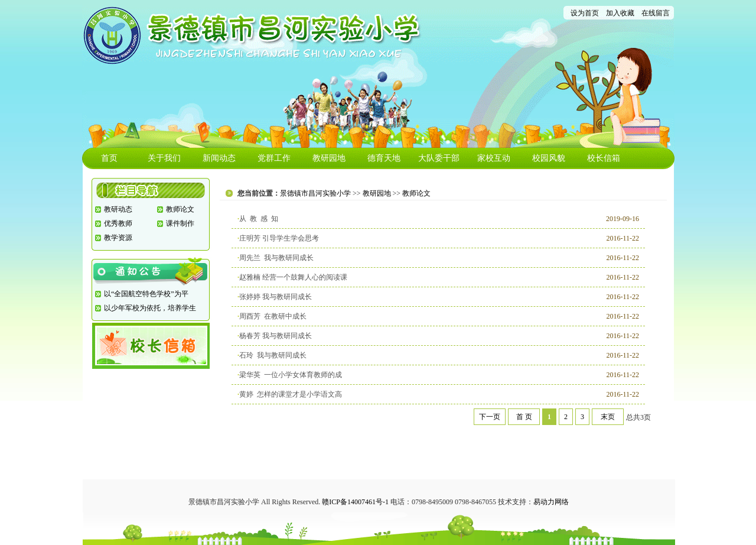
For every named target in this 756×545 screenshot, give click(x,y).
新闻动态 (219, 158)
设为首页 (585, 13)
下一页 (490, 417)
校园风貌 (549, 158)
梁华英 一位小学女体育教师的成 (291, 375)
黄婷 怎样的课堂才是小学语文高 (291, 394)
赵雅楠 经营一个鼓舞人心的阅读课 (293, 277)
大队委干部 (439, 158)
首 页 (524, 417)
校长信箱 (604, 158)
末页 (608, 417)
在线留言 (656, 13)
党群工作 (274, 158)
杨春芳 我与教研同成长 (276, 336)
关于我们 (164, 158)
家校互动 (494, 158)
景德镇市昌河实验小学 (315, 193)
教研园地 (329, 158)
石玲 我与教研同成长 (273, 355)
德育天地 (384, 158)
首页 (109, 158)
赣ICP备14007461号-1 (355, 502)
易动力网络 (551, 502)
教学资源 (118, 238)
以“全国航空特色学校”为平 (146, 294)
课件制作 (180, 223)
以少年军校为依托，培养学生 (150, 308)
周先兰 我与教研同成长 (276, 258)
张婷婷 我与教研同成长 (276, 297)
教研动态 (118, 209)
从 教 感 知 (259, 219)
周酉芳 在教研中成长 (273, 316)
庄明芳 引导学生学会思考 (279, 238)
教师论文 (180, 209)
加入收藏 (620, 13)
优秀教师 (118, 223)
